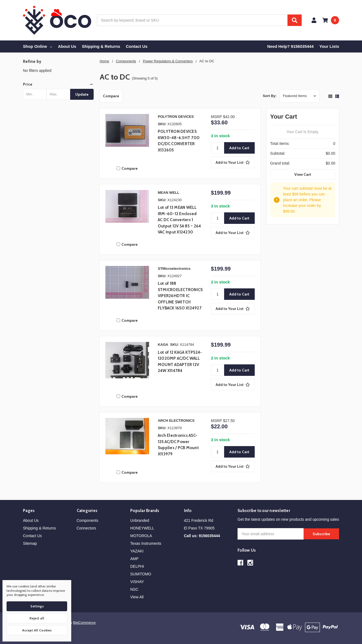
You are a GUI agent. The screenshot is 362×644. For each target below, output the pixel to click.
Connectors (87, 528)
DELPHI (137, 566)
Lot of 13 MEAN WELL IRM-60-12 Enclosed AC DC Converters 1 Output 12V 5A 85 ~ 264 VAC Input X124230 (179, 220)
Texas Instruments (146, 543)
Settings (37, 606)
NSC (134, 589)
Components (87, 520)
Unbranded (140, 520)
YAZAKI (137, 551)
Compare (111, 96)
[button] (58, 84)
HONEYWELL (142, 528)
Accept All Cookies (37, 630)
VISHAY (137, 582)
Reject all (37, 618)
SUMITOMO (141, 574)
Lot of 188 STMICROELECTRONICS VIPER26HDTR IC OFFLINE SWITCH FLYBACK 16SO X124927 (180, 296)
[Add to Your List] (233, 162)
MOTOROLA (141, 536)
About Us (67, 46)
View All (137, 597)
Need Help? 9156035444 (290, 46)
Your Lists (329, 46)
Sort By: (270, 96)
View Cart (303, 174)
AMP (134, 559)
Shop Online (38, 46)
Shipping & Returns (101, 46)
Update (82, 94)
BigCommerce (84, 623)
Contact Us (137, 46)
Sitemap (30, 543)
